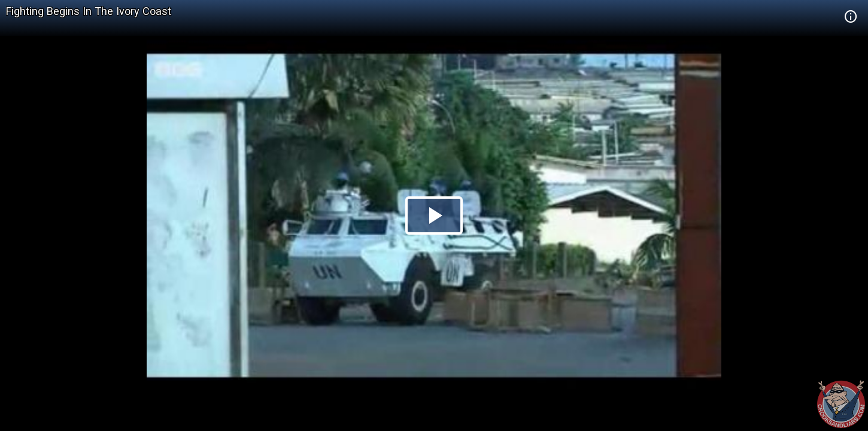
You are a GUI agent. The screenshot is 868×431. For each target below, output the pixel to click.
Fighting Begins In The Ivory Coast (89, 11)
